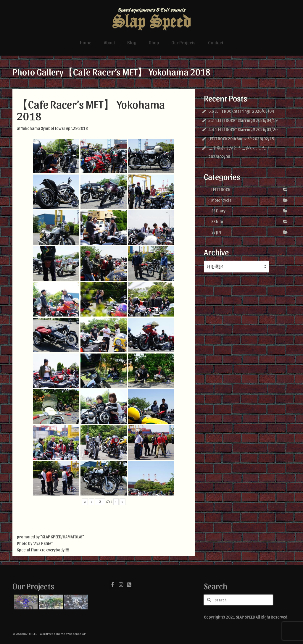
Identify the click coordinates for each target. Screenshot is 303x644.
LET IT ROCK (221, 189)
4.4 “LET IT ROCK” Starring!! (232, 129)
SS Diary (218, 211)
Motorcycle (221, 200)
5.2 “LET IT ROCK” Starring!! (232, 120)
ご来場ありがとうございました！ (239, 148)
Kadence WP (78, 634)
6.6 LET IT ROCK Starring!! (230, 111)
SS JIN (216, 232)
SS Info (217, 221)
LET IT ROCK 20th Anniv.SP (230, 139)
